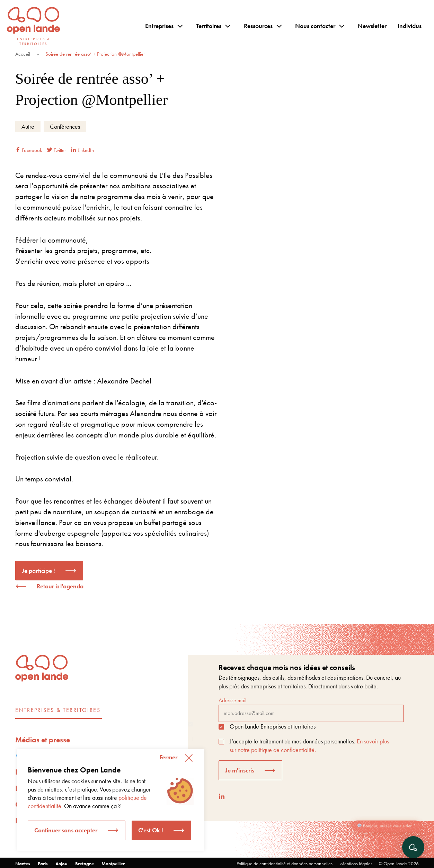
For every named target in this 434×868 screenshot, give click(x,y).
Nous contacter (315, 26)
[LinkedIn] (222, 797)
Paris (43, 864)
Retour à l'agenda (60, 586)
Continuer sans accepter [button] (66, 830)
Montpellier (113, 864)
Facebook (29, 150)
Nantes (23, 864)
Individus (410, 26)
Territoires (209, 26)
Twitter (56, 150)
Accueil (23, 54)
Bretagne (85, 864)
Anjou (61, 864)
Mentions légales (356, 864)
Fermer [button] (169, 757)
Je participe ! (38, 571)
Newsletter (372, 26)
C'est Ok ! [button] (151, 830)
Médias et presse (43, 740)
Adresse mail (311, 709)
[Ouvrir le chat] (413, 847)
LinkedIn (82, 150)
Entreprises (159, 26)
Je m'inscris (240, 770)
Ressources (258, 26)
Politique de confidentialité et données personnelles (285, 864)
